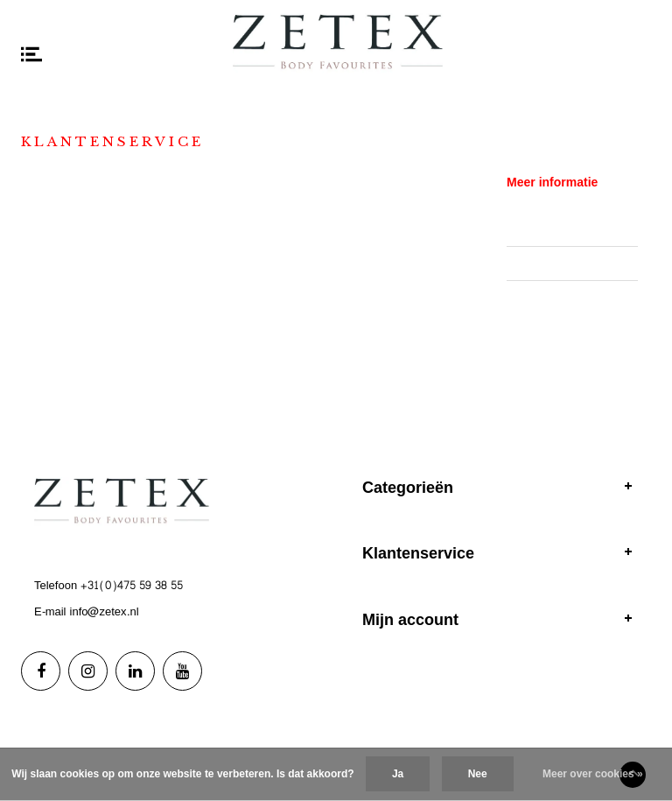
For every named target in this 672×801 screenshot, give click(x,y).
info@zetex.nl (105, 612)
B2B (517, 263)
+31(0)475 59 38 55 (132, 586)
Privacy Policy (542, 298)
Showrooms (537, 228)
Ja (398, 774)
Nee (478, 774)
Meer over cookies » (593, 774)
